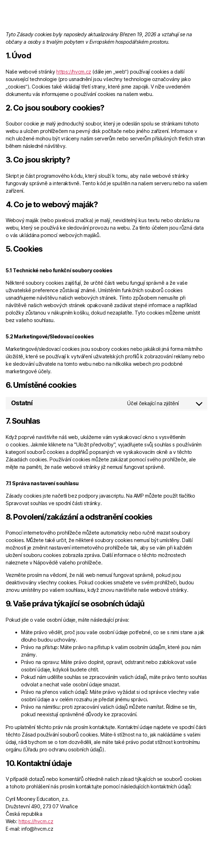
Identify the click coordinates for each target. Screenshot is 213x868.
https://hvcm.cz (74, 72)
